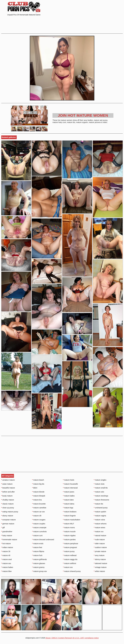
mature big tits (38, 484)
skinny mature (100, 559)
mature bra (37, 500)
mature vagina (100, 516)
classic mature (7, 504)
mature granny (38, 567)
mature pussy (69, 551)
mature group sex (40, 571)
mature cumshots (39, 532)
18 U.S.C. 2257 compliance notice (85, 638)
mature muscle (69, 532)
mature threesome (102, 500)
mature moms (69, 528)
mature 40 (6, 555)
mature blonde (38, 492)
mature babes (7, 567)
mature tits (99, 504)
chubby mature (8, 500)
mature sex (68, 567)
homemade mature (9, 540)
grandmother (7, 532)
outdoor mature (100, 547)
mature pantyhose (70, 544)
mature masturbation (72, 520)
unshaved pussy (101, 508)
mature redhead (70, 555)
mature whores (100, 524)
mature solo (99, 492)
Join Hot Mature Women (83, 115)
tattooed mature (101, 563)
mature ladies (69, 496)
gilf (3, 528)
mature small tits (101, 488)
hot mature (6, 544)
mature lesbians (70, 512)
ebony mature (7, 516)
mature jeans (69, 492)
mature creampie (39, 528)
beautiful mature (8, 488)
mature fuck (37, 555)
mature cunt (37, 536)
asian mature (7, 484)
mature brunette (39, 504)
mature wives (100, 528)
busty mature (7, 496)
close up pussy (8, 508)
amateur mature (8, 480)
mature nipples (69, 536)
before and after (8, 492)
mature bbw (6, 571)
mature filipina (38, 551)
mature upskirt (100, 512)
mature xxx (99, 532)
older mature (99, 544)
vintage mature (100, 567)
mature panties (69, 540)
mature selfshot (69, 563)
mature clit (37, 516)
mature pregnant (70, 547)
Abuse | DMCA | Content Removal (59, 638)
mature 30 (6, 551)
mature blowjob (39, 496)
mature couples (39, 524)
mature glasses (39, 563)
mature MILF (68, 524)
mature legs (68, 508)
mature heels (69, 480)
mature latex (68, 500)
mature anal (6, 559)
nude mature (99, 540)
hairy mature (7, 536)
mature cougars (39, 520)
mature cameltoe (39, 508)
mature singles (100, 480)
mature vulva (99, 520)
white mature (99, 571)
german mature (8, 524)
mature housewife (70, 484)
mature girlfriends (40, 559)
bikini (35, 488)
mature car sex (39, 512)
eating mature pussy (10, 512)
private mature (100, 551)
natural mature (100, 536)
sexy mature (99, 555)
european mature (8, 520)
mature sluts (99, 484)
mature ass (6, 563)
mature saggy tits (70, 559)
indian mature (7, 547)
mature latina (69, 504)
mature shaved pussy (72, 571)
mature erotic (38, 544)
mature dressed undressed (43, 540)
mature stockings (101, 496)
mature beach (38, 480)
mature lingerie (69, 516)
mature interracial (70, 488)
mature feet (37, 547)
